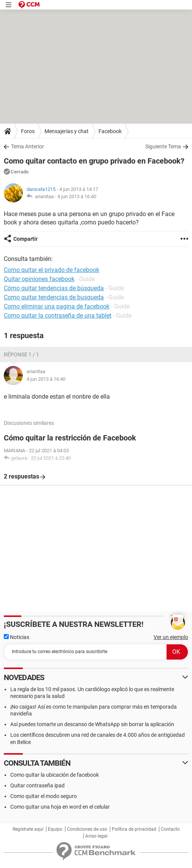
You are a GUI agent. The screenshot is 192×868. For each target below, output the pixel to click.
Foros (28, 131)
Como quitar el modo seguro (44, 796)
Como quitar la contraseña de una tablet (58, 316)
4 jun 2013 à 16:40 (77, 196)
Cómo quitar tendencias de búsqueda (54, 288)
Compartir (25, 239)
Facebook (110, 131)
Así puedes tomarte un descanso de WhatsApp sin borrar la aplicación (92, 724)
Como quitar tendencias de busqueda (54, 297)
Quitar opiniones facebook (39, 279)
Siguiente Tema (163, 146)
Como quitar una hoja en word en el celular (60, 807)
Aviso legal (96, 836)
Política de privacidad (134, 829)
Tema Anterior (28, 146)
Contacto (170, 829)
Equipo (55, 829)
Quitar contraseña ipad (37, 785)
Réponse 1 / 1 (21, 355)
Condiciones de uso (87, 829)
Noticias (17, 637)
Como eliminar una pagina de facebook (57, 306)
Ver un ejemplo (171, 637)
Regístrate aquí (28, 829)
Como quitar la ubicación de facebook (55, 775)
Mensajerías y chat (67, 131)
